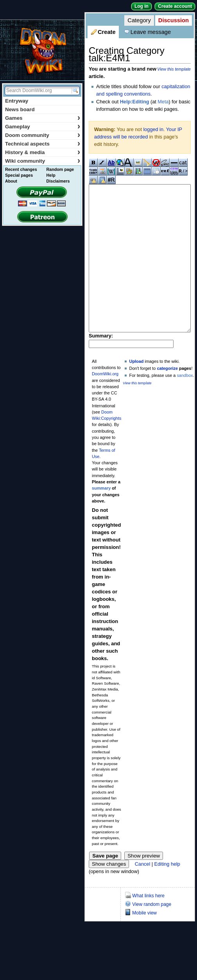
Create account (175, 6)
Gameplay (43, 127)
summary (101, 517)
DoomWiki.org (105, 403)
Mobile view (144, 942)
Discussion (174, 20)
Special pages (19, 175)
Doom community (43, 135)
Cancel (143, 893)
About (11, 181)
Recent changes (21, 169)
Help (51, 175)
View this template (174, 69)
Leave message (151, 32)
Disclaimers (58, 181)
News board (20, 109)
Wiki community (43, 161)
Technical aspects (43, 144)
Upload (137, 391)
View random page (152, 934)
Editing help (167, 893)
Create (107, 32)
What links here (148, 925)
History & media (43, 152)
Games (43, 118)
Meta (163, 102)
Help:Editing (135, 102)
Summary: (101, 365)
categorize (167, 398)
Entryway (17, 101)
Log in (141, 6)
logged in (153, 130)
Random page (60, 169)
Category (139, 20)
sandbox (185, 405)
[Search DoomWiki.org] (37, 91)
